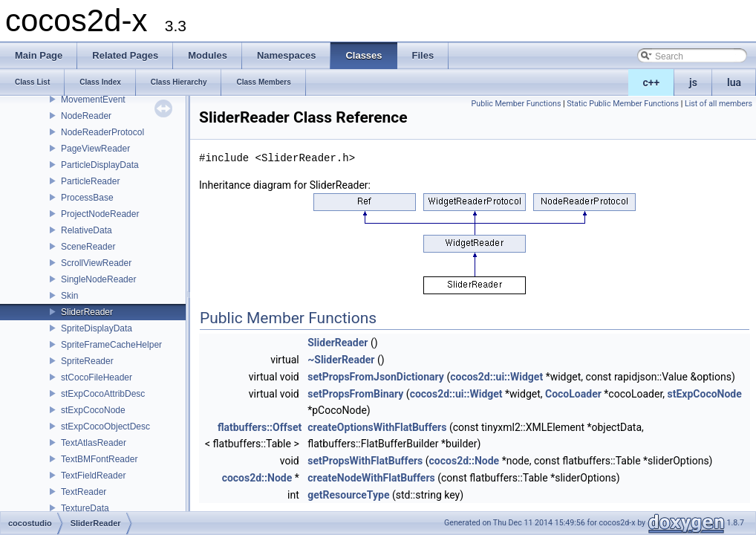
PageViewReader (95, 149)
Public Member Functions (517, 104)
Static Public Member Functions (623, 104)
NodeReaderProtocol (102, 132)
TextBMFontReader (99, 459)
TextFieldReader (93, 476)
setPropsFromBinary (355, 394)
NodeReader (86, 116)
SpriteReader (87, 361)
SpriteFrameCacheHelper (111, 345)
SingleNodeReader (98, 279)
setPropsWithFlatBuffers (365, 461)
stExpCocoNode (93, 410)
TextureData (85, 508)
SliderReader (87, 312)
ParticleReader (90, 181)
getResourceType (348, 495)
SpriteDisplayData (97, 328)
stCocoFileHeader (97, 377)
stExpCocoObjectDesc (105, 427)
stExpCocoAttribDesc (103, 394)
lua (734, 82)
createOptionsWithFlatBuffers (377, 427)
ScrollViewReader (96, 263)
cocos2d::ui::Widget (496, 377)
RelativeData (87, 230)
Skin (69, 296)
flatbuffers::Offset (260, 427)
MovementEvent (93, 100)
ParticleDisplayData (100, 165)
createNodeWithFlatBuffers (371, 478)
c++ (652, 82)
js (693, 82)
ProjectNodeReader (100, 214)
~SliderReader (341, 360)
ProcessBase (87, 198)
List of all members (718, 104)
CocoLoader (573, 394)
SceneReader (88, 247)
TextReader (84, 492)
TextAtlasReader (94, 443)
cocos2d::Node (465, 461)
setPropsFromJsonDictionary (376, 377)
